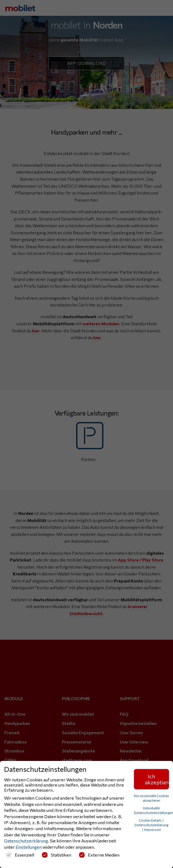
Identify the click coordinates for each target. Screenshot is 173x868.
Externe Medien (99, 855)
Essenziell (20, 855)
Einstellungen (29, 847)
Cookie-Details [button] (150, 820)
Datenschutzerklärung (26, 841)
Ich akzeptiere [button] (157, 779)
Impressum (153, 829)
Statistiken (57, 855)
